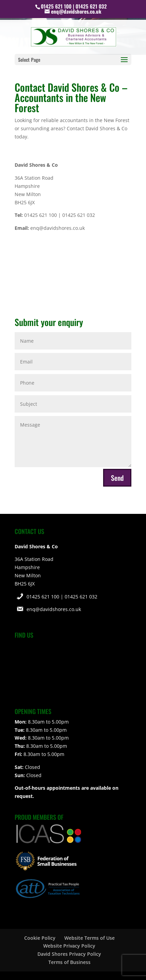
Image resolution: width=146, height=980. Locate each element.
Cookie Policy (40, 938)
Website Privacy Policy (69, 946)
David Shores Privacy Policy (69, 954)
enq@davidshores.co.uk (54, 609)
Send (117, 478)
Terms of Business (69, 962)
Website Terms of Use (90, 938)
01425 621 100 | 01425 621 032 (62, 597)
